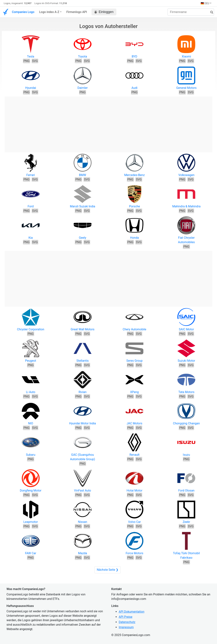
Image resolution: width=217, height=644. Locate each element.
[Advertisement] (108, 122)
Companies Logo (23, 12)
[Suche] (210, 12)
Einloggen (104, 12)
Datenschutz (127, 622)
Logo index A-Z (49, 12)
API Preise (126, 617)
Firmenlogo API (77, 12)
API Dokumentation (132, 612)
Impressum (126, 627)
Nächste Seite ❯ (108, 570)
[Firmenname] (191, 12)
